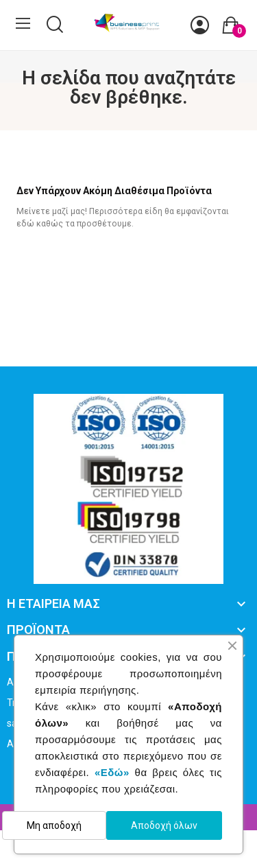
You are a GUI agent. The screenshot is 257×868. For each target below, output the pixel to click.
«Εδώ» (112, 772)
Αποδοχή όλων (164, 825)
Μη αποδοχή (54, 825)
